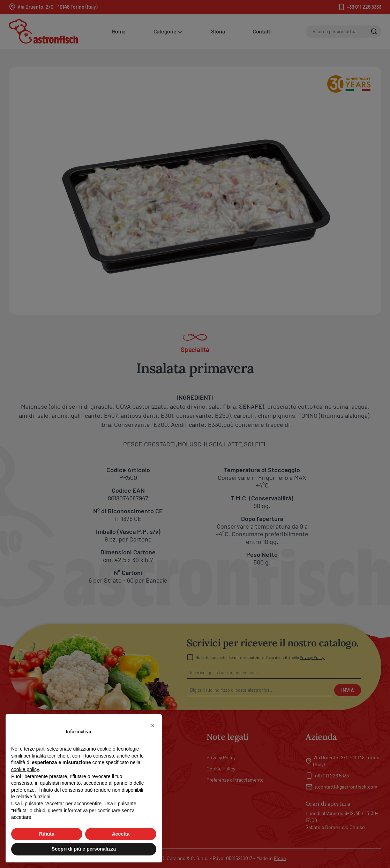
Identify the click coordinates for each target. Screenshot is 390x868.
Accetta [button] (121, 834)
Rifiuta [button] (47, 834)
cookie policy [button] (25, 769)
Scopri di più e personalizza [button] (84, 849)
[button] (153, 725)
